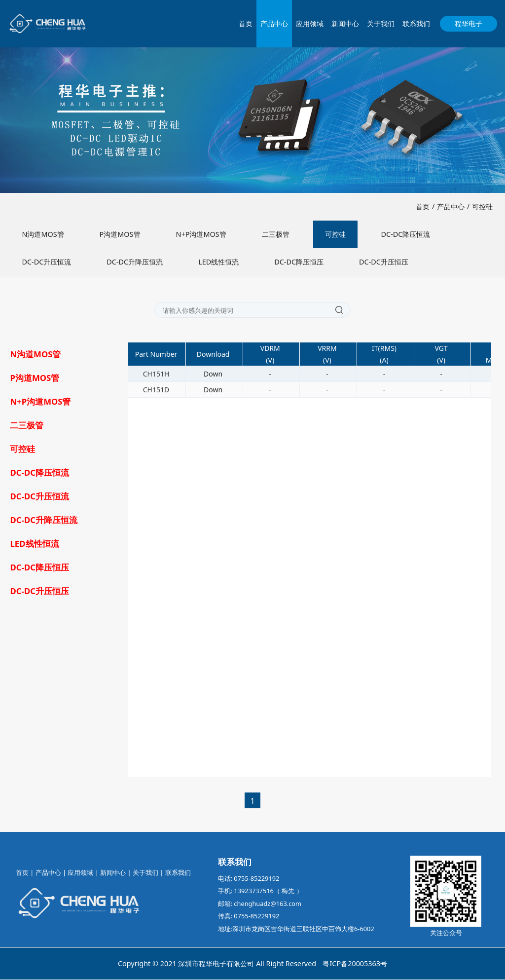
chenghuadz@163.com (268, 904)
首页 (246, 24)
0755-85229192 (256, 879)
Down (213, 374)
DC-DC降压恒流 (406, 235)
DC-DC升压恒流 (46, 262)
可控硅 (482, 207)
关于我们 (381, 24)
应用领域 (310, 24)
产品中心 (274, 24)
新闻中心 (345, 24)
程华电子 (469, 23)
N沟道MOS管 (43, 235)
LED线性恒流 (218, 262)
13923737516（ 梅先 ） (268, 891)
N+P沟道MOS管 (201, 235)
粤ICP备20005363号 (355, 964)
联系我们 (416, 24)
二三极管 (276, 235)
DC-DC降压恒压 (299, 262)
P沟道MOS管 (120, 235)
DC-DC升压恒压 (384, 262)
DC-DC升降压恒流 (135, 262)
